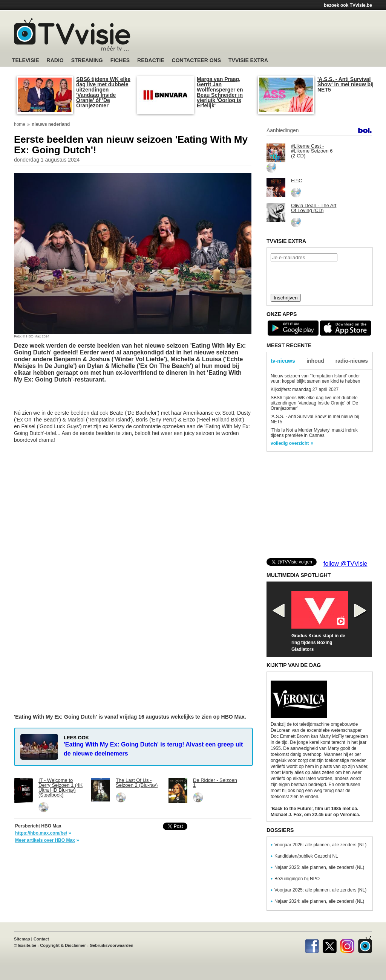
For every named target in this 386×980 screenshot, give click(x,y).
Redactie (151, 60)
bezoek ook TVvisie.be (348, 5)
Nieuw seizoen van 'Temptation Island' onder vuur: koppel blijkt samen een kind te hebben (316, 379)
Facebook (312, 945)
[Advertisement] (265, 36)
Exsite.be (27, 945)
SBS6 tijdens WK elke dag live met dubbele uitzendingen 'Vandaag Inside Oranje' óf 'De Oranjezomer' (103, 92)
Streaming (87, 60)
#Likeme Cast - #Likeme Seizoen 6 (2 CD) (312, 151)
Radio (55, 60)
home (20, 124)
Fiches (120, 60)
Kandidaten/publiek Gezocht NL (306, 856)
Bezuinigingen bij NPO (297, 879)
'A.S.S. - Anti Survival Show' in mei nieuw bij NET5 (345, 84)
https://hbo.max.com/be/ (41, 833)
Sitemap (22, 939)
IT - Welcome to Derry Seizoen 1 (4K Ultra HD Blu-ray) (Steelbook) (61, 788)
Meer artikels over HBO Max (45, 840)
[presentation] (319, 277)
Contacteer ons (196, 60)
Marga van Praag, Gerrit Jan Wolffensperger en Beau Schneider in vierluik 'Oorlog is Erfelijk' (220, 92)
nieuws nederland (51, 124)
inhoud (315, 361)
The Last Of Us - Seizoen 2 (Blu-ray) (137, 783)
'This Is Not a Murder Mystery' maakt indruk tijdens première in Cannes (314, 433)
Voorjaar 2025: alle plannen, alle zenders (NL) (320, 890)
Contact (41, 939)
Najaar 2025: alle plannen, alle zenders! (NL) (319, 867)
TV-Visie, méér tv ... (72, 34)
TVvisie (365, 945)
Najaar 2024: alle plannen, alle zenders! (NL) (319, 901)
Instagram (347, 945)
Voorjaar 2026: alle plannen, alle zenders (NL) (320, 845)
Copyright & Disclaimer (63, 945)
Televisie (26, 60)
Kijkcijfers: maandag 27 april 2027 (305, 389)
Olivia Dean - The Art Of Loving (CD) (314, 208)
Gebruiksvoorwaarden (112, 945)
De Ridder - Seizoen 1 (215, 783)
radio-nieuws (352, 361)
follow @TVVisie (345, 564)
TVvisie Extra (248, 60)
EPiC (297, 181)
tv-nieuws (283, 361)
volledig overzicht (290, 443)
